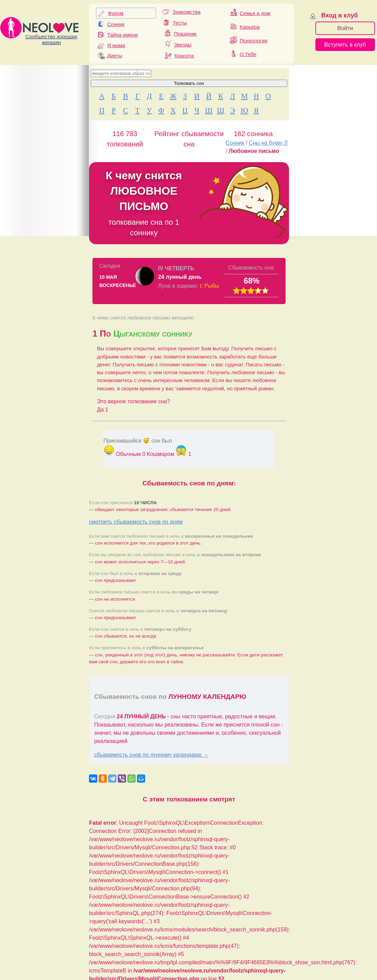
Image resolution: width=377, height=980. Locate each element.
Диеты (115, 56)
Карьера (250, 27)
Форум (116, 13)
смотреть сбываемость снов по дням (136, 522)
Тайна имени (123, 35)
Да (103, 410)
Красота (184, 56)
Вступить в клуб (345, 44)
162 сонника (253, 134)
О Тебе (248, 54)
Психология (254, 41)
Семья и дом (255, 13)
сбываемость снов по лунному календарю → (151, 755)
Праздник (185, 34)
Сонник (116, 24)
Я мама (116, 45)
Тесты (180, 23)
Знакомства (187, 12)
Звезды (183, 45)
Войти (345, 28)
